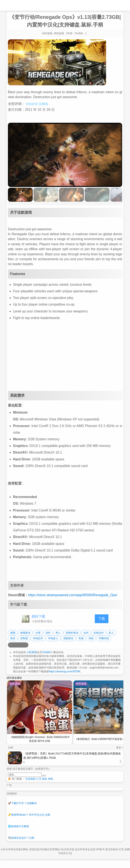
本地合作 (38, 638)
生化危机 (31, 779)
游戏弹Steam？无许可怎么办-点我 (29, 815)
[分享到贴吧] (26, 645)
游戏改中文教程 (18, 826)
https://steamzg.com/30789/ (65, 671)
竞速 (81, 638)
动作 (48, 633)
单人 (58, 633)
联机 (45, 779)
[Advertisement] (65, 357)
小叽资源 (32, 652)
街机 (91, 638)
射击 (13, 638)
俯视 (13, 633)
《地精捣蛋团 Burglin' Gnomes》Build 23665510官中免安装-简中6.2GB (40, 739)
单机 (51, 779)
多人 (111, 633)
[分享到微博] (10, 645)
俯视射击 (25, 633)
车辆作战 (104, 638)
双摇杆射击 (72, 633)
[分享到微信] (21, 645)
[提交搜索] (44, 776)
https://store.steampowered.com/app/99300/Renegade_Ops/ (73, 595)
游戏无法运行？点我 (21, 838)
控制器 (24, 638)
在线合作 (99, 633)
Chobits (46, 652)
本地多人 (53, 638)
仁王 (39, 779)
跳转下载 (38, 616)
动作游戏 (47, 33)
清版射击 (68, 638)
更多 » (120, 748)
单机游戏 (59, 33)
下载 (102, 619)
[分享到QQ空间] (16, 645)
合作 (86, 633)
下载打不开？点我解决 (22, 803)
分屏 (38, 633)
